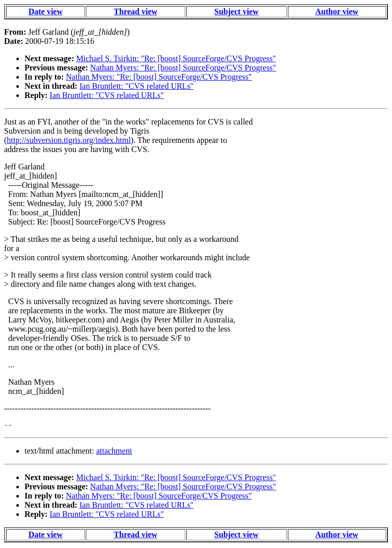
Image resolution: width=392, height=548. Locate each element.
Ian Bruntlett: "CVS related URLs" (137, 86)
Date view (46, 11)
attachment (114, 452)
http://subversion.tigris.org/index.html (69, 140)
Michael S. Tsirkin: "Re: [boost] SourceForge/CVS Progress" (176, 58)
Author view (337, 11)
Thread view (136, 11)
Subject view (237, 11)
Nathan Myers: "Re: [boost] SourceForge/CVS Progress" (183, 68)
